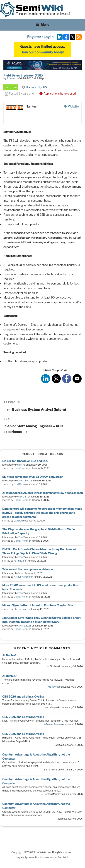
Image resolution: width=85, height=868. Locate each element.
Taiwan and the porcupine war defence (27, 569)
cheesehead (21, 609)
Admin (11, 78)
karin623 (19, 561)
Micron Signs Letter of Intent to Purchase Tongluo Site (38, 605)
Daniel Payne (53, 724)
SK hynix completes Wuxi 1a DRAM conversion (33, 477)
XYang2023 (25, 626)
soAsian (23, 497)
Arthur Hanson (22, 577)
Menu (43, 25)
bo (20, 573)
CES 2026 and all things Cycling (23, 697)
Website (73, 106)
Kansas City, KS (37, 87)
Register (34, 37)
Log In (49, 37)
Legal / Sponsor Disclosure (32, 857)
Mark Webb (54, 687)
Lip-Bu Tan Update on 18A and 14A (25, 461)
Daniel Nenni (21, 468)
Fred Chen (24, 481)
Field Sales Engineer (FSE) (23, 75)
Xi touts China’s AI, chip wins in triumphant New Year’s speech (42, 493)
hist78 (22, 465)
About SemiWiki (60, 857)
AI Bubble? (9, 655)
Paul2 (22, 537)
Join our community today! (42, 52)
